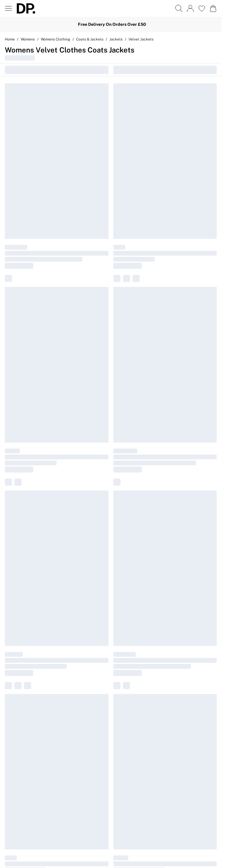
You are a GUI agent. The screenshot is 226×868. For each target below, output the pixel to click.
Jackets (116, 39)
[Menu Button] (8, 8)
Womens (28, 39)
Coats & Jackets (90, 39)
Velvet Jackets (141, 39)
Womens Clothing (55, 39)
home (10, 39)
